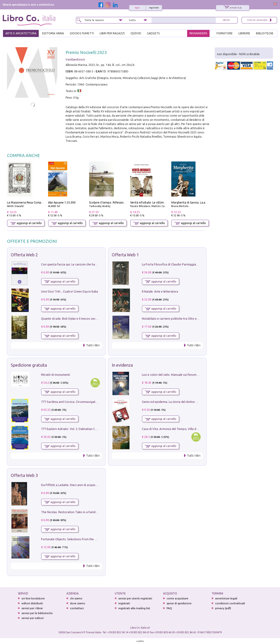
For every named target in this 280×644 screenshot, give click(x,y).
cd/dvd (136, 33)
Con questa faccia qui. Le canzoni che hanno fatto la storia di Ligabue (88, 264)
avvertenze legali (226, 598)
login (137, 8)
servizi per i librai (32, 608)
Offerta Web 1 (125, 255)
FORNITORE (225, 33)
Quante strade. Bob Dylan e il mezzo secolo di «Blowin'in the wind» (86, 318)
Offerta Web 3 (24, 475)
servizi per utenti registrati (135, 598)
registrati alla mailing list (134, 608)
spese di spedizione (179, 603)
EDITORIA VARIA (53, 33)
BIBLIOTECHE (265, 33)
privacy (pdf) (223, 608)
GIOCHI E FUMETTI (82, 33)
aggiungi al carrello (26, 223)
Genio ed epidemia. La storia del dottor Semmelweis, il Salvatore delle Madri (194, 402)
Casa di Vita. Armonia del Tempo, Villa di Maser (174, 429)
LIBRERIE (244, 33)
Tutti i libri (93, 345)
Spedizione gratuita (29, 365)
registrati (154, 8)
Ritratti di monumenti (56, 375)
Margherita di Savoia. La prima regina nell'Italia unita (206, 202)
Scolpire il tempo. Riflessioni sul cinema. (115, 202)
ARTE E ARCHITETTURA (21, 33)
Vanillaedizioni (75, 59)
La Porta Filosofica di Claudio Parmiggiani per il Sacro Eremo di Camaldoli (192, 264)
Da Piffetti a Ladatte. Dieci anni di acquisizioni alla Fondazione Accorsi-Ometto (94, 485)
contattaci (77, 608)
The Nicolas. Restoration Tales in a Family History (74, 512)
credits (140, 641)
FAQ (169, 608)
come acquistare (177, 598)
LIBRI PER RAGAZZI (112, 33)
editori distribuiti (32, 603)
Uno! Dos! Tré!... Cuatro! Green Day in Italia (70, 291)
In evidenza (122, 365)
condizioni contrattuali (230, 603)
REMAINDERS (198, 33)
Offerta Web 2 (24, 255)
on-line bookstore (33, 598)
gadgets (153, 33)
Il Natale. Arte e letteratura (160, 291)
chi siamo (76, 598)
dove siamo (78, 603)
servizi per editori (33, 618)
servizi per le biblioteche (37, 613)
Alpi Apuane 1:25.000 (62, 202)
